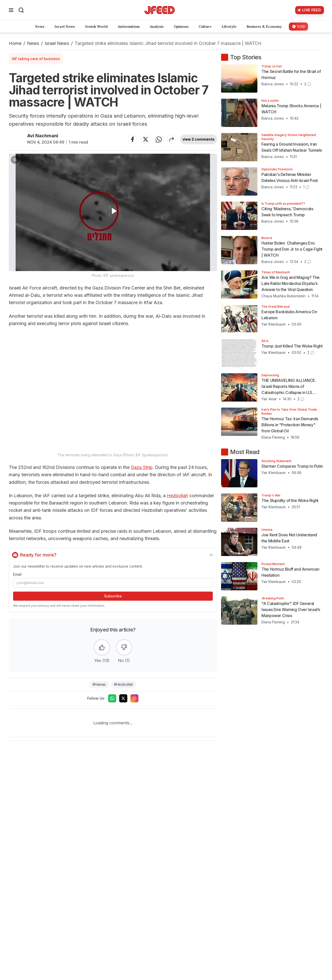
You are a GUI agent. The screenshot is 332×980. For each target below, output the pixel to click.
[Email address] (113, 583)
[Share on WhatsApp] (159, 139)
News (33, 43)
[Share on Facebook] (132, 139)
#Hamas (99, 684)
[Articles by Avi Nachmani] (16, 139)
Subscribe (113, 596)
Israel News (57, 43)
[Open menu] (11, 10)
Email (17, 574)
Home (15, 43)
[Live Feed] (310, 10)
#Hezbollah (124, 684)
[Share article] (172, 139)
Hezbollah (177, 496)
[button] (113, 216)
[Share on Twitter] (145, 139)
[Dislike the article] (124, 647)
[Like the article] (102, 647)
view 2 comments (199, 139)
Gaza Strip (142, 467)
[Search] (21, 10)
